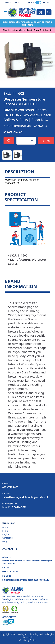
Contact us (7, 538)
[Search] (49, 12)
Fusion (33, 640)
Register (6, 534)
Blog (5, 541)
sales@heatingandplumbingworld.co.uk (26, 497)
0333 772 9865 (12, 3)
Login (5, 531)
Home (5, 527)
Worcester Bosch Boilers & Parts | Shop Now (27, 117)
